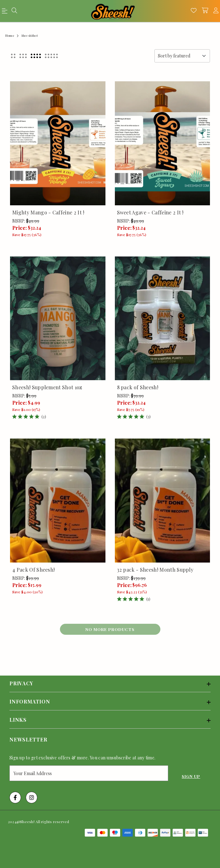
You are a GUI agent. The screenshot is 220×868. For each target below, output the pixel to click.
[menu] (6, 12)
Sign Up (191, 776)
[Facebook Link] (15, 798)
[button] (13, 56)
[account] (216, 11)
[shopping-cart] (205, 11)
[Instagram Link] (32, 798)
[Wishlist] (194, 11)
